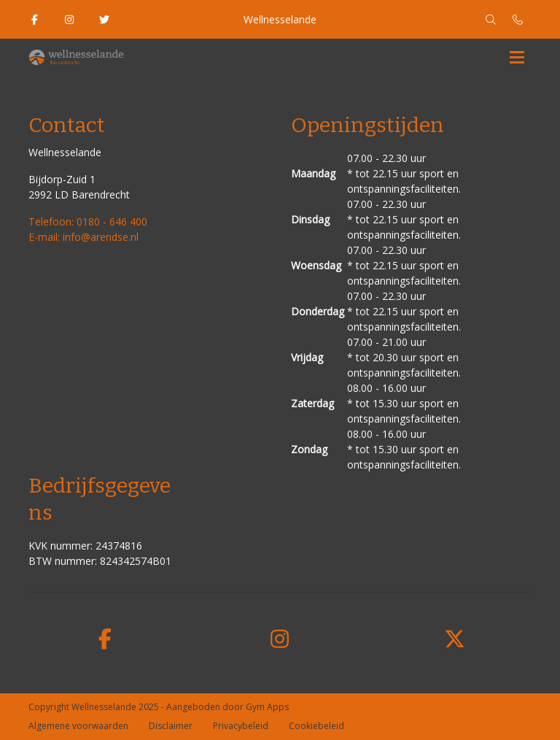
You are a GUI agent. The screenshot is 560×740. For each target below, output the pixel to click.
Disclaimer (171, 726)
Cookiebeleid (316, 726)
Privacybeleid (241, 726)
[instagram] (280, 640)
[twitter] (455, 640)
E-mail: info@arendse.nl (83, 237)
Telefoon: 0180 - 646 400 (88, 221)
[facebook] (105, 640)
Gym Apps (267, 707)
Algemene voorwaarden (78, 726)
